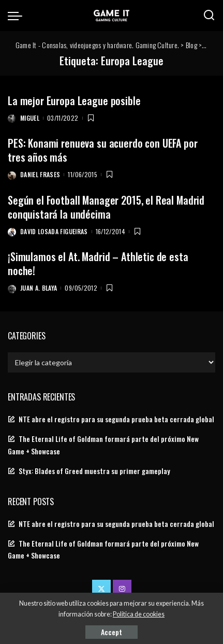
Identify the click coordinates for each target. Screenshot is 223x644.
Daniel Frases (40, 174)
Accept (111, 632)
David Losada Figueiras (54, 231)
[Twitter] (101, 589)
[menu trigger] (18, 16)
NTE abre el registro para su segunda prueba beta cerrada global (116, 419)
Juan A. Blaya (39, 288)
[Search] (209, 16)
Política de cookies (139, 614)
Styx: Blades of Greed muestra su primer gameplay (94, 471)
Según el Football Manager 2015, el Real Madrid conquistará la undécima (106, 207)
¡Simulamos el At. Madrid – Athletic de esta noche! (98, 263)
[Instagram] (122, 589)
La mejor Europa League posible (74, 101)
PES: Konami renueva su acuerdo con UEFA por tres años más (103, 150)
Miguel (30, 118)
